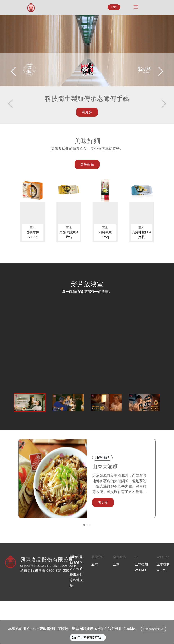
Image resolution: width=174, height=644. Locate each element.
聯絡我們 (76, 574)
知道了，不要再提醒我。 (88, 638)
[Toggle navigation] (136, 6)
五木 (116, 564)
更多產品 (87, 164)
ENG (114, 7)
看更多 (87, 112)
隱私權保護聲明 (153, 629)
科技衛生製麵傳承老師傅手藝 (87, 98)
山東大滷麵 (105, 466)
